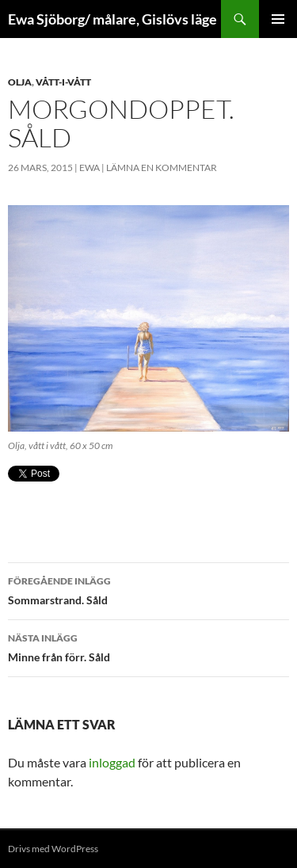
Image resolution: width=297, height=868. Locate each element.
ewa (89, 168)
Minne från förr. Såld (148, 646)
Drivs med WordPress (53, 849)
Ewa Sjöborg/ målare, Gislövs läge (112, 19)
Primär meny (278, 19)
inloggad (112, 762)
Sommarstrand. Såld (148, 589)
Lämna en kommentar (162, 168)
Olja (20, 82)
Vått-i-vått (63, 82)
